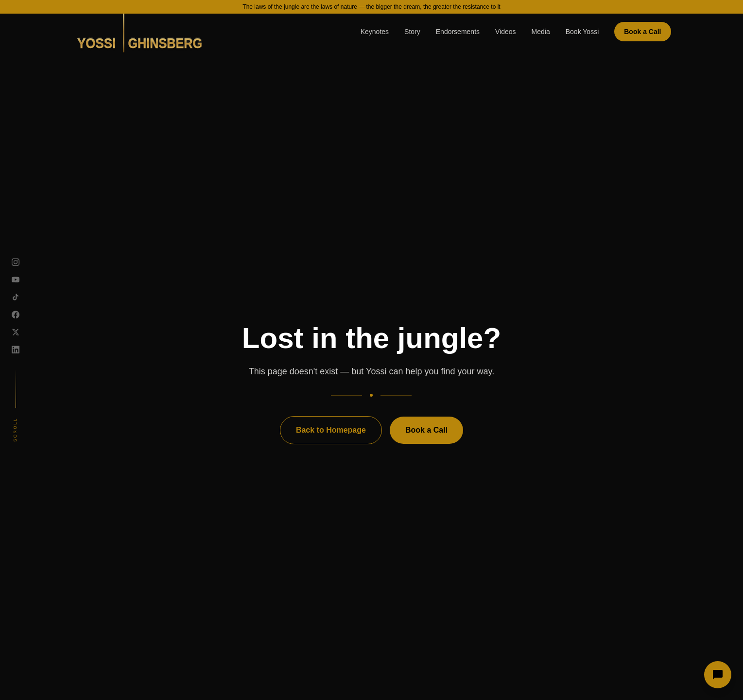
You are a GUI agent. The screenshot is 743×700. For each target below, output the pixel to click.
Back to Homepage (331, 430)
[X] (16, 332)
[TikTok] (16, 297)
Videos (506, 32)
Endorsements (458, 32)
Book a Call (642, 32)
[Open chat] (718, 675)
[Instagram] (16, 262)
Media (541, 32)
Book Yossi (582, 32)
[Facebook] (16, 315)
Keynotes (375, 32)
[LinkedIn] (16, 350)
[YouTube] (16, 280)
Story (412, 32)
